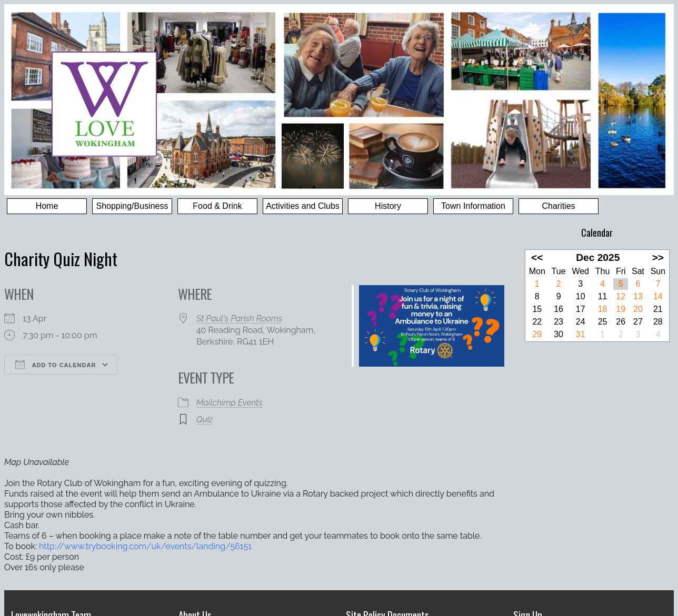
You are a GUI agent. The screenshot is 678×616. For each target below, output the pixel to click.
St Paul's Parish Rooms (239, 319)
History (388, 206)
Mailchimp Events (230, 403)
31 (581, 334)
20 (638, 309)
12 (621, 296)
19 (621, 309)
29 (537, 334)
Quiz (205, 420)
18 (603, 309)
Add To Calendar (56, 365)
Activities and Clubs (303, 206)
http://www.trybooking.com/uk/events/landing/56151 (145, 546)
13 (638, 296)
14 (658, 296)
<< (537, 257)
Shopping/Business (132, 206)
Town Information (473, 206)
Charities (558, 206)
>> (658, 257)
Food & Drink (217, 206)
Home (47, 206)
